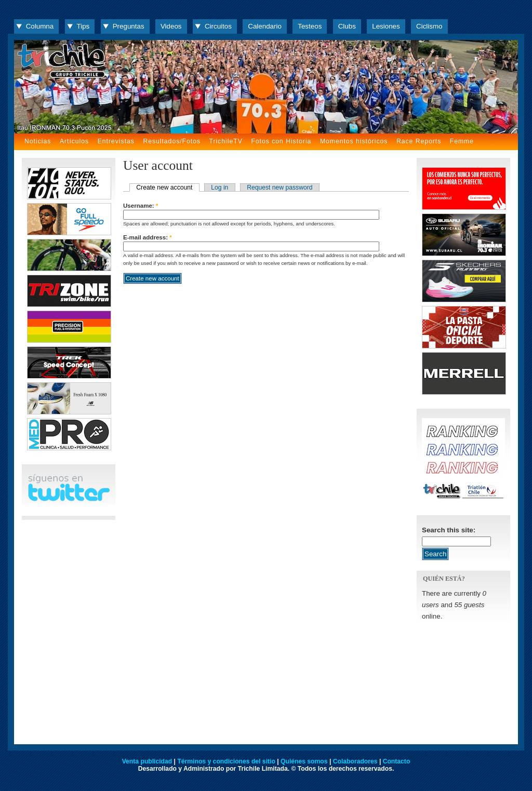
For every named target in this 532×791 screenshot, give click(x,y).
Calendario (265, 26)
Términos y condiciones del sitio (226, 761)
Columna (40, 26)
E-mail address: (148, 237)
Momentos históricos (354, 141)
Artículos (74, 141)
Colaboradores (355, 761)
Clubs (347, 26)
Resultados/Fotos (172, 141)
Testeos (310, 26)
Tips (83, 26)
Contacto (397, 761)
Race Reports (419, 141)
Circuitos (218, 26)
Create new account (164, 187)
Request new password (280, 187)
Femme (462, 141)
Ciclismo (429, 26)
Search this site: (449, 530)
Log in (220, 187)
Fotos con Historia (281, 141)
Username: (141, 206)
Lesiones (386, 26)
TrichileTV (226, 141)
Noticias (38, 141)
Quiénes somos (304, 761)
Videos (171, 26)
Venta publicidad (147, 761)
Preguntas (129, 26)
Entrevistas (116, 141)
